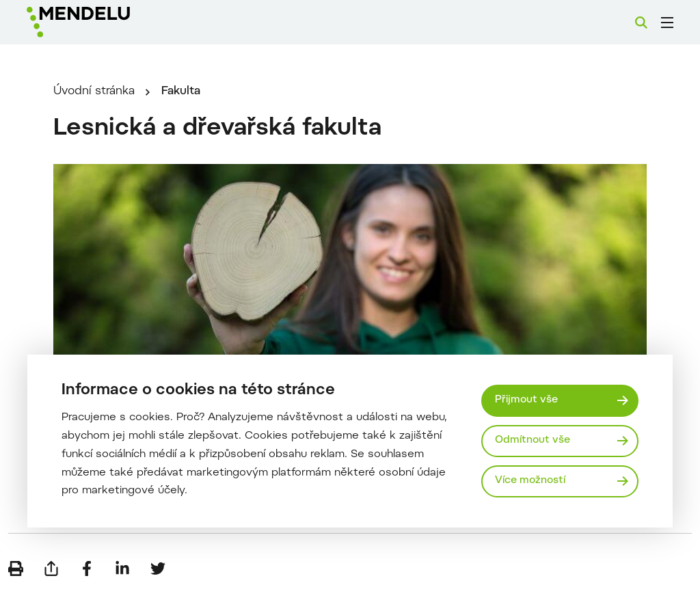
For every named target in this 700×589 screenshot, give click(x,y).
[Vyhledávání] (641, 23)
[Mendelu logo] (101, 22)
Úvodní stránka (94, 92)
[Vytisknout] (16, 569)
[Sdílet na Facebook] (87, 569)
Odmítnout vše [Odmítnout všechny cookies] (533, 440)
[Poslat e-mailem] (51, 569)
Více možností (530, 481)
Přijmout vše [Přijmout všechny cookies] (526, 400)
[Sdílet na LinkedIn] (122, 569)
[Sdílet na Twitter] (158, 569)
